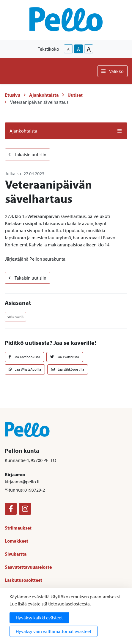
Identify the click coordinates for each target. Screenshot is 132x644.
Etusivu (12, 95)
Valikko (113, 71)
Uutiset (75, 95)
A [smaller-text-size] (68, 49)
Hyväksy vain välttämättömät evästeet (54, 631)
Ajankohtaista (44, 95)
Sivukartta (16, 554)
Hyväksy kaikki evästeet (39, 618)
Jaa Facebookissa (24, 357)
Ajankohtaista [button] (66, 131)
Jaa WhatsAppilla (25, 369)
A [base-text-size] (78, 49)
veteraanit (15, 316)
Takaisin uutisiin (27, 154)
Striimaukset (18, 528)
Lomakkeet (16, 541)
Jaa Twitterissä (65, 357)
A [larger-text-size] (89, 49)
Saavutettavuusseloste (28, 567)
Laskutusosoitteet (23, 580)
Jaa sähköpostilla (68, 369)
